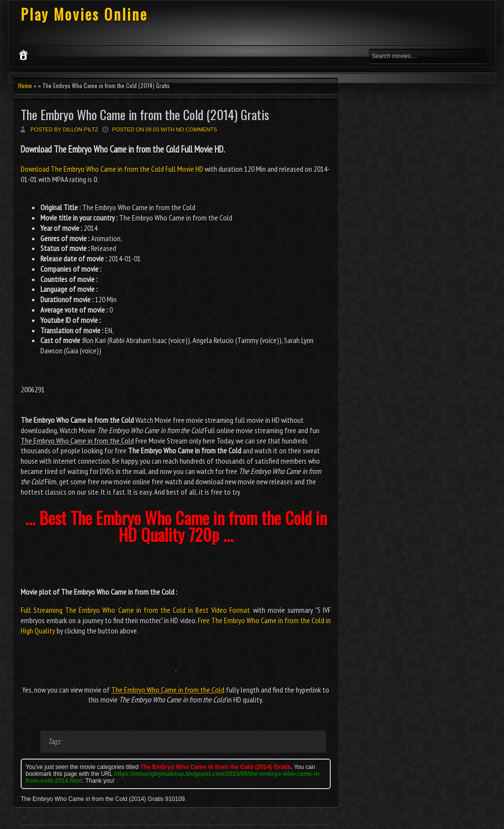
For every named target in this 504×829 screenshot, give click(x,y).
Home (25, 85)
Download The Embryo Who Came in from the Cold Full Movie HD (113, 169)
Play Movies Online (84, 14)
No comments (196, 129)
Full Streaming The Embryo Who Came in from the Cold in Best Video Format (135, 610)
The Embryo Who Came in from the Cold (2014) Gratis (145, 114)
